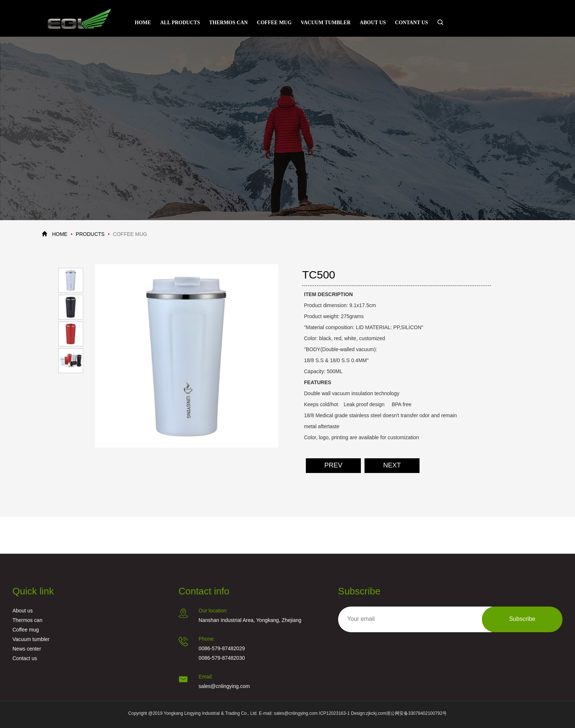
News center (27, 649)
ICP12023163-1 (334, 714)
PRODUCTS (90, 235)
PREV (333, 466)
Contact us (25, 659)
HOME (60, 235)
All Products (180, 23)
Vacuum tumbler (326, 23)
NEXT (392, 466)
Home (143, 23)
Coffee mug (274, 23)
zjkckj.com (376, 714)
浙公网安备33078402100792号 (416, 714)
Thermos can (228, 23)
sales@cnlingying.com (224, 687)
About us (373, 23)
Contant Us (411, 23)
